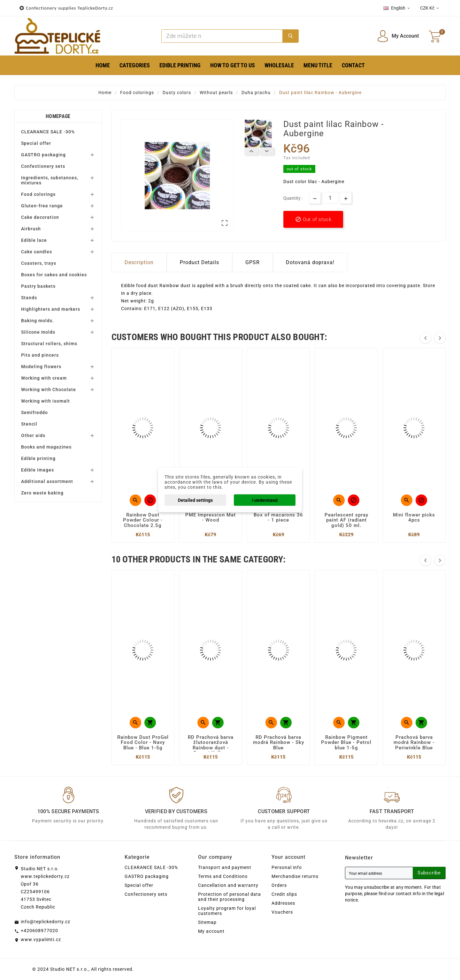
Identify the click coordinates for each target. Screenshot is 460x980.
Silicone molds (38, 332)
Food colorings (38, 194)
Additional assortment (47, 481)
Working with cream (44, 378)
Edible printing (38, 458)
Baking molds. (38, 321)
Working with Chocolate (49, 390)
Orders (279, 885)
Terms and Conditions (223, 876)
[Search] (222, 36)
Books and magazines (46, 447)
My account (211, 931)
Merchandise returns (295, 876)
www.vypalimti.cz (41, 939)
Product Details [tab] (199, 262)
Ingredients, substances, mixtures (50, 180)
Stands (29, 298)
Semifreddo (34, 412)
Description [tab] (139, 262)
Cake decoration (40, 217)
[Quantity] (330, 198)
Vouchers (282, 912)
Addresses (283, 903)
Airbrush (31, 229)
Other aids (33, 435)
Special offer (36, 143)
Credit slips (284, 894)
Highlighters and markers (51, 309)
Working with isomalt (46, 401)
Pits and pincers (40, 355)
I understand (265, 500)
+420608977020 (39, 931)
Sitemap (207, 922)
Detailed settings (195, 500)
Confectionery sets (43, 166)
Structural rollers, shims (49, 344)
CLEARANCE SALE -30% (48, 132)
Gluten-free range (42, 206)
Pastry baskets (38, 286)
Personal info (287, 867)
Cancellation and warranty (228, 885)
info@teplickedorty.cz (46, 922)
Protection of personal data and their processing (230, 897)
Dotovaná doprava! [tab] (310, 262)
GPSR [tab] (253, 262)
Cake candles (37, 252)
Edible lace (34, 240)
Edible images (38, 470)
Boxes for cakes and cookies (54, 275)
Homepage (58, 116)
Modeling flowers (41, 367)
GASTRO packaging (43, 155)
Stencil (29, 424)
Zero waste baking (42, 493)
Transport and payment (225, 867)
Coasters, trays (39, 263)
